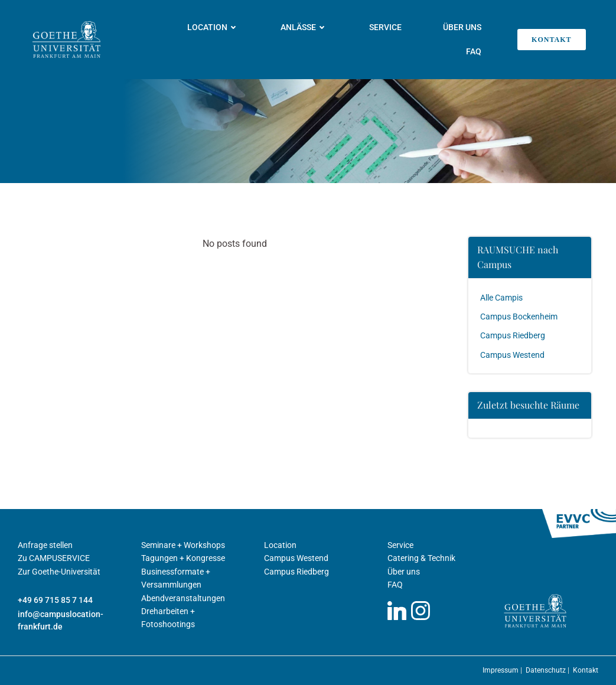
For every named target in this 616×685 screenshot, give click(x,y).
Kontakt (586, 670)
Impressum (501, 670)
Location (213, 27)
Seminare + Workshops (183, 545)
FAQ (474, 51)
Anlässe (304, 27)
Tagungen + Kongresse (183, 558)
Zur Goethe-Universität (59, 572)
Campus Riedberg (513, 335)
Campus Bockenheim (519, 317)
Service (385, 27)
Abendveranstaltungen (183, 598)
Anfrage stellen (45, 545)
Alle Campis (501, 298)
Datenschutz (547, 670)
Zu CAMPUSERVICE (54, 558)
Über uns (462, 27)
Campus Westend (512, 355)
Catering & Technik (421, 558)
